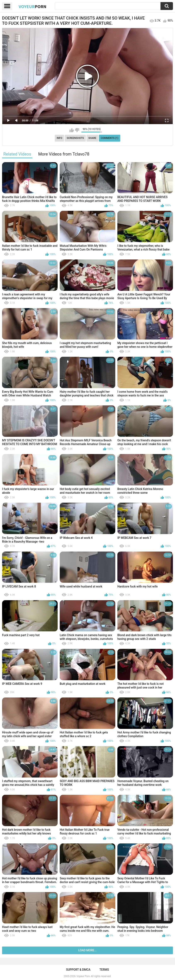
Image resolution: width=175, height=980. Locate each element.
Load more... (88, 950)
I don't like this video (77, 130)
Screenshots (75, 138)
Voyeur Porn (83, 976)
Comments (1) (110, 138)
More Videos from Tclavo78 (64, 154)
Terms (104, 970)
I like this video (72, 130)
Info (59, 138)
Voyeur (33, 6)
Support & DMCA (78, 970)
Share (92, 138)
